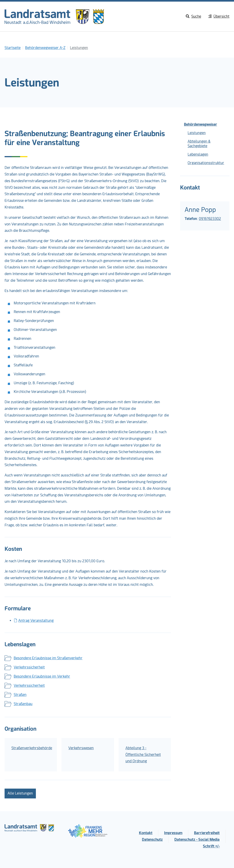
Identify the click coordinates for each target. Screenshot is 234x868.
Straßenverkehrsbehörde (32, 748)
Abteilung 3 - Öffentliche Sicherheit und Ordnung (143, 755)
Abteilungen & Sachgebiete (199, 144)
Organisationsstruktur (206, 163)
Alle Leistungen (20, 793)
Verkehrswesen (81, 748)
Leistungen (197, 133)
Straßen (20, 695)
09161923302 (210, 219)
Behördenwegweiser (201, 124)
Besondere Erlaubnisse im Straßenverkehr (48, 658)
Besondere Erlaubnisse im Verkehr (42, 676)
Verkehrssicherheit (29, 667)
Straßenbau (23, 704)
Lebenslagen (198, 154)
